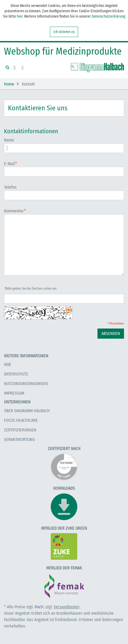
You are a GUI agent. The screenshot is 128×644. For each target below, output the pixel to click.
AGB (7, 364)
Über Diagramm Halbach (27, 411)
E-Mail (9, 164)
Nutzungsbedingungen (26, 384)
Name (9, 140)
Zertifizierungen (20, 430)
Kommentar (14, 211)
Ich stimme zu (64, 32)
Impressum (14, 393)
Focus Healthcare (21, 420)
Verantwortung (19, 440)
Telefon (10, 187)
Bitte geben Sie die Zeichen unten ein (30, 288)
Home (9, 84)
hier (20, 16)
